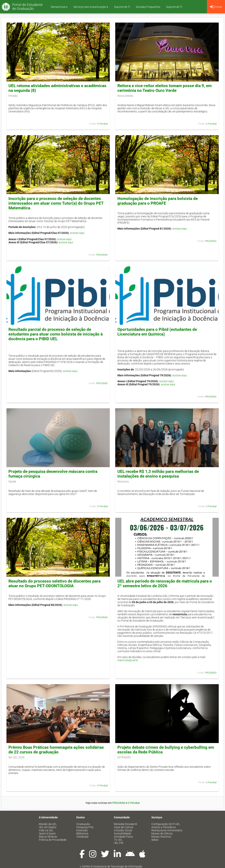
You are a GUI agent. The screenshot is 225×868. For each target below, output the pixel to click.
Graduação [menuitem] (83, 824)
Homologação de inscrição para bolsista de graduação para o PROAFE (158, 201)
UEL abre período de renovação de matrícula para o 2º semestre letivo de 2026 (165, 584)
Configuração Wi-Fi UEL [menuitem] (166, 824)
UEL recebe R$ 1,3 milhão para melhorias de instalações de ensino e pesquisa (158, 474)
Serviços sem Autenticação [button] (91, 7)
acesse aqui (77, 233)
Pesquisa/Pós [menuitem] (85, 827)
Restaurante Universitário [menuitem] (167, 830)
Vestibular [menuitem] (83, 837)
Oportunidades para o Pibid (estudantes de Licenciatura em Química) (157, 332)
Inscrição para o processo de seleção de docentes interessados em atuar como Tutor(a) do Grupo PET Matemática (56, 203)
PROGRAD (102, 255)
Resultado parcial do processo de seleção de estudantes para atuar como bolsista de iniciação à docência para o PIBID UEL (56, 334)
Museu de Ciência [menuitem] (162, 833)
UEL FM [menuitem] (118, 843)
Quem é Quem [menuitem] (47, 833)
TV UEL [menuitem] (118, 840)
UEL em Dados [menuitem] (48, 827)
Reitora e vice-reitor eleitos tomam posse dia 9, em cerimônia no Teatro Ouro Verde (165, 88)
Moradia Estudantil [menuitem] (125, 824)
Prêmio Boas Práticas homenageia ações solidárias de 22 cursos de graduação (56, 750)
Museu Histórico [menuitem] (161, 837)
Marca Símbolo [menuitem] (48, 837)
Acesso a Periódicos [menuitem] (164, 827)
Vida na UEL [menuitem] (46, 830)
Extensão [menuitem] (82, 830)
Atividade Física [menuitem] (123, 837)
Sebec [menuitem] (155, 840)
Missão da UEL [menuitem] (48, 824)
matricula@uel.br (128, 660)
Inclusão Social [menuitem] (123, 830)
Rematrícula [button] (59, 7)
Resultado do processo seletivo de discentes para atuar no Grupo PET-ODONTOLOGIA (54, 584)
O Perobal (102, 124)
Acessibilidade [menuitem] (123, 833)
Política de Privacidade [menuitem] (53, 840)
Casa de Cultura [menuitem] (124, 827)
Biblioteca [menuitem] (82, 833)
